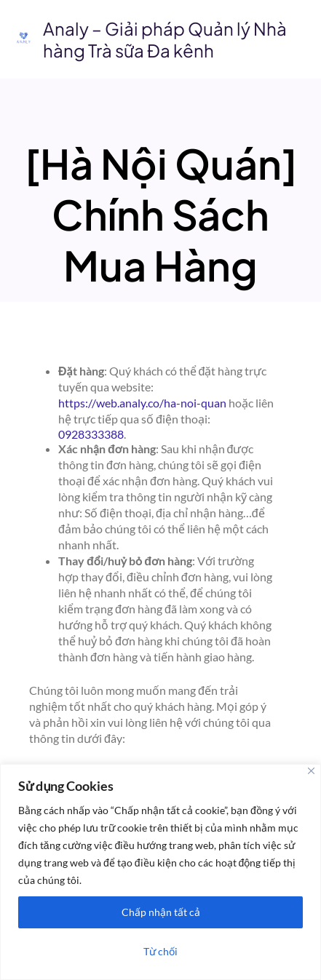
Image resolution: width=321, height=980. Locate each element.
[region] (160, 872)
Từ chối (160, 951)
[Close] (311, 771)
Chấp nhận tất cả (161, 912)
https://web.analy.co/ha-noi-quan (142, 403)
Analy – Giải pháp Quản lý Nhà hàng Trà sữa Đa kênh (165, 39)
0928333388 (91, 434)
